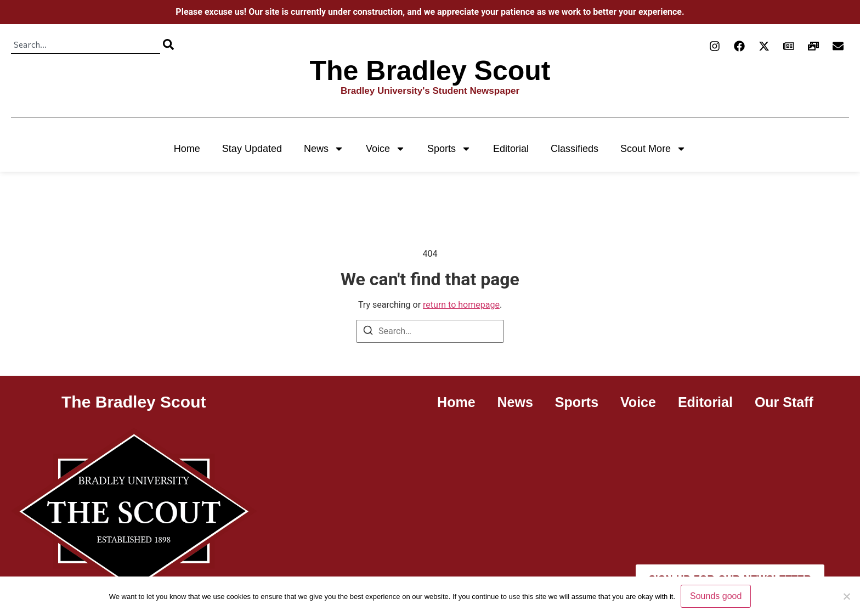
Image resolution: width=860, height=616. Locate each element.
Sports (449, 149)
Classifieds (575, 149)
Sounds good (716, 596)
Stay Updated (252, 149)
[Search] (168, 44)
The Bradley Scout (430, 71)
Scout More (653, 149)
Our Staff (784, 402)
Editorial (511, 149)
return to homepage (461, 305)
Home (187, 149)
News (324, 149)
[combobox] (86, 44)
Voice (386, 149)
